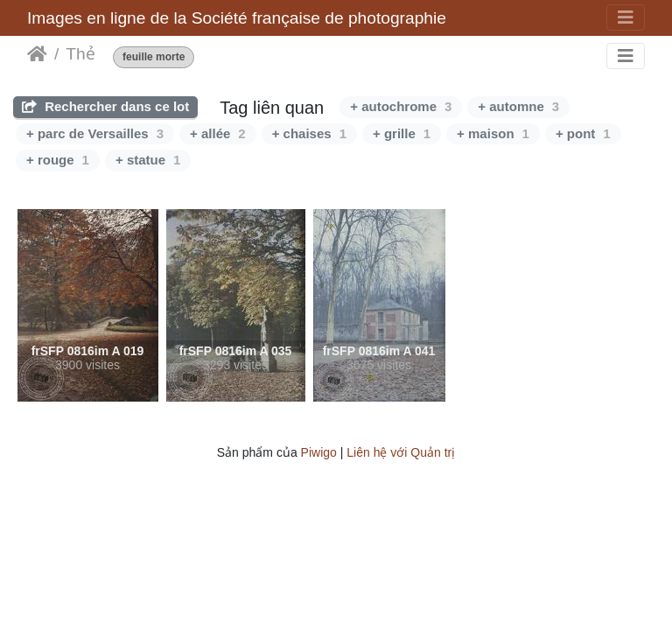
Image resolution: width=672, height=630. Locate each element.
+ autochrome (401, 106)
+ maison (493, 133)
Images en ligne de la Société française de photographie (237, 18)
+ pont (583, 133)
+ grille (402, 133)
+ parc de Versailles (95, 133)
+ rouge (58, 160)
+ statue (148, 160)
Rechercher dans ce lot (105, 106)
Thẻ (80, 54)
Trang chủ (37, 54)
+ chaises (309, 133)
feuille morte (154, 57)
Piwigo (319, 452)
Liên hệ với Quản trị (401, 452)
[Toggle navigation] (626, 17)
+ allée (218, 133)
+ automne (518, 106)
